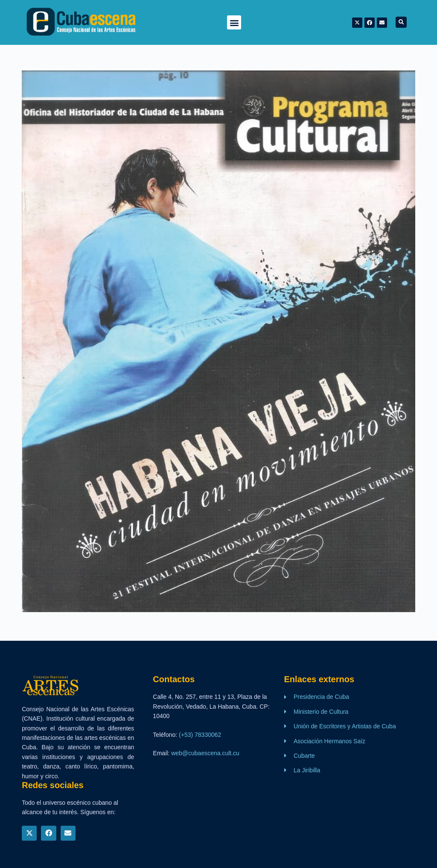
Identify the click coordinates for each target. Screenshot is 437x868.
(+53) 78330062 (200, 735)
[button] (234, 22)
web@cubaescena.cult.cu (205, 753)
